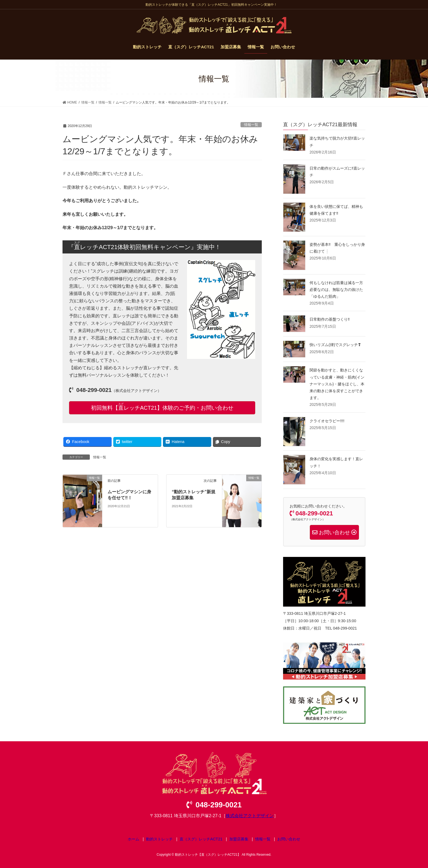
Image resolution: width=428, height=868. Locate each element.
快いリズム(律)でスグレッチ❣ (335, 345)
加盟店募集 (239, 839)
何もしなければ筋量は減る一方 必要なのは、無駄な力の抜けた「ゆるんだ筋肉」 (336, 290)
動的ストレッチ (159, 839)
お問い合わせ (289, 839)
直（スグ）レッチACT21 (201, 839)
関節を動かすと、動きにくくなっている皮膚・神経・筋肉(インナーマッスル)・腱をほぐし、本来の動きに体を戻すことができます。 (337, 384)
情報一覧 (251, 125)
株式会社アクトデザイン (250, 816)
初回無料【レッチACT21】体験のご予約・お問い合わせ (162, 407)
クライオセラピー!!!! (327, 421)
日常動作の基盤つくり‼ (330, 319)
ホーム (133, 839)
